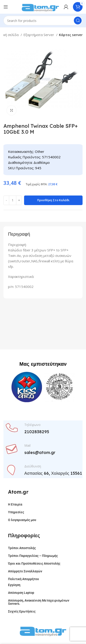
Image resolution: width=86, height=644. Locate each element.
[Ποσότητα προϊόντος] (13, 200)
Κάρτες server (71, 35)
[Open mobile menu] (6, 7)
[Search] (43, 21)
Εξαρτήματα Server (39, 35)
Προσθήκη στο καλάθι (53, 200)
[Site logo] (40, 6)
